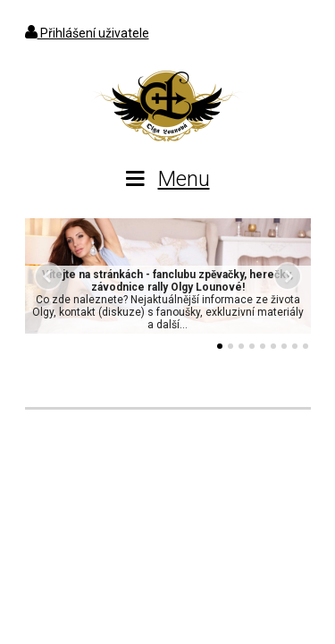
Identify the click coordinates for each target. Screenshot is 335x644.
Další (288, 276)
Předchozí (48, 276)
